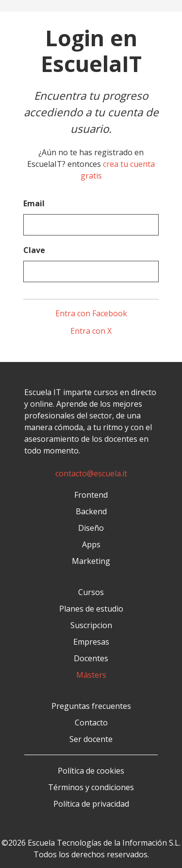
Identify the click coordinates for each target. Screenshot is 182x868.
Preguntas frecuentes (91, 706)
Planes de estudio (91, 609)
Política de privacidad (91, 804)
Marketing (91, 561)
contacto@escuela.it (91, 473)
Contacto (91, 723)
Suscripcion (91, 625)
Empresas (91, 642)
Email (34, 203)
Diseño (91, 528)
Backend (91, 511)
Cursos (91, 592)
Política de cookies (91, 771)
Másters (91, 675)
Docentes (91, 658)
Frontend (91, 495)
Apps (91, 544)
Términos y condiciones (91, 787)
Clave (34, 250)
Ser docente (91, 739)
